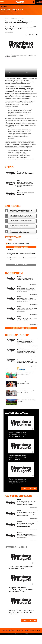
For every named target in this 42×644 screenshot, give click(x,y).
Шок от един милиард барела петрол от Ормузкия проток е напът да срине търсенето (27, 300)
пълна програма (21, 265)
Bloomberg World (17, 413)
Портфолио (20, 630)
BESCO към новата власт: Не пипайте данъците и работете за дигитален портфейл (27, 525)
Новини (19, 276)
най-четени (13, 206)
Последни (14, 273)
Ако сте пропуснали (18, 496)
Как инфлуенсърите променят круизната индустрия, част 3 (17, 434)
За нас (26, 630)
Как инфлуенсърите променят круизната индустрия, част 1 (17, 481)
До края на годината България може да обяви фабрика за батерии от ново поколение (26, 503)
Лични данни (23, 634)
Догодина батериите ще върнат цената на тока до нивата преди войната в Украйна (27, 514)
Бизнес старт (20, 522)
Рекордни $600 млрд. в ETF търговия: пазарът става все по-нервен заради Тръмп (21, 589)
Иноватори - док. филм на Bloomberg (17, 244)
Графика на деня (16, 547)
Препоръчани (17, 335)
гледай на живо (21, 247)
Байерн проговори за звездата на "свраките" (20, 402)
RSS (38, 630)
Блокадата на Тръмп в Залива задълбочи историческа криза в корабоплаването (26, 290)
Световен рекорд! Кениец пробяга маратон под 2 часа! (21, 393)
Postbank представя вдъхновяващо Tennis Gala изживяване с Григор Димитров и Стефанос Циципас (27, 351)
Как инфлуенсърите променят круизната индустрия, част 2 (17, 457)
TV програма (13, 237)
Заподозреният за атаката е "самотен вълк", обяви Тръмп (25, 279)
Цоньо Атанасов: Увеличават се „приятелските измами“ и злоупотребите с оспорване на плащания (26, 342)
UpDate (9, 167)
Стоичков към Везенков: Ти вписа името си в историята (20, 384)
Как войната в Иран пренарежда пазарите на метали (21, 567)
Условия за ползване (11, 634)
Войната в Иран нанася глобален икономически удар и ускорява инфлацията (21, 612)
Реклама (12, 630)
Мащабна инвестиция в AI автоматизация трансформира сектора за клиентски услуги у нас (27, 361)
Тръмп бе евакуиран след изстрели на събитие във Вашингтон (27, 319)
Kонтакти (33, 630)
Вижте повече (29, 489)
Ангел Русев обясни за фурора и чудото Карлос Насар (20, 375)
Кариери (5, 630)
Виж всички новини (21, 328)
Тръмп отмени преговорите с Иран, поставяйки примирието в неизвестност (27, 310)
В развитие (19, 511)
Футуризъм (19, 500)
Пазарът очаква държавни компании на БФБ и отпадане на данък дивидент (27, 536)
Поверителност (18, 634)
